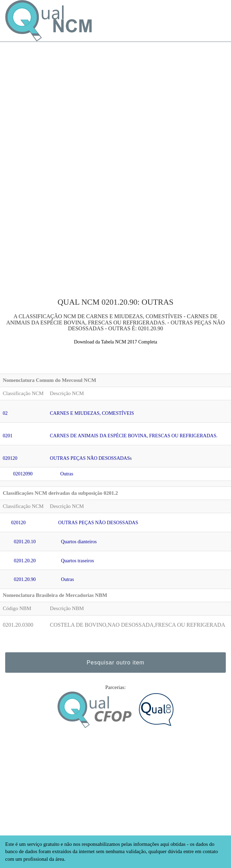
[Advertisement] (115, 90)
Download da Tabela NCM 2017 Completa (115, 342)
